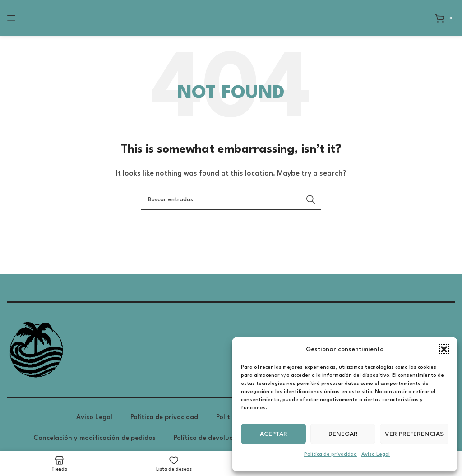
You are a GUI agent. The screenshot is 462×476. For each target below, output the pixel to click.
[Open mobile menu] (11, 18)
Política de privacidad (330, 455)
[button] (444, 349)
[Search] (231, 199)
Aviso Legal (376, 455)
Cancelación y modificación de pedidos (95, 438)
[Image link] (36, 350)
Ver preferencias (414, 434)
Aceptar (274, 434)
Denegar (343, 434)
